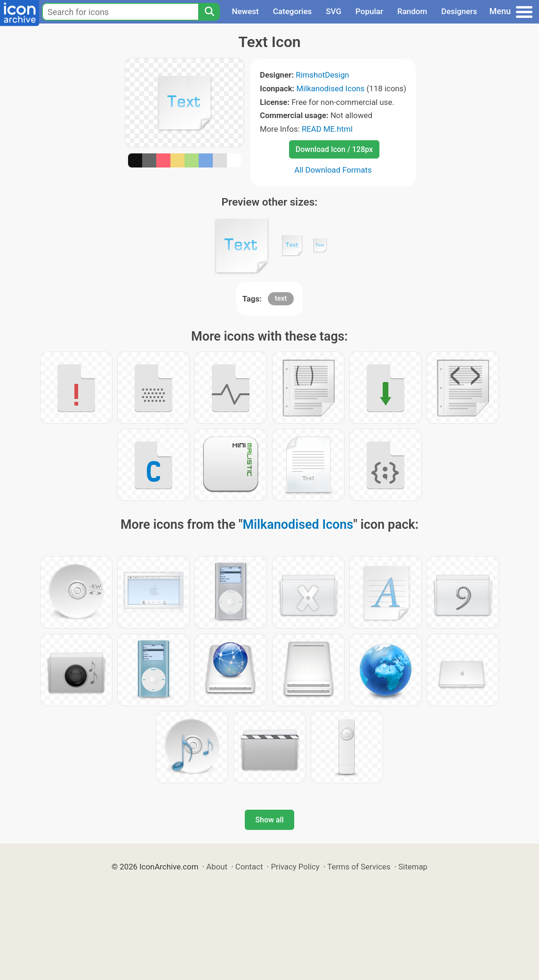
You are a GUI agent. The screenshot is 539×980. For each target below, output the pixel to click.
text (281, 298)
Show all (269, 820)
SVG (334, 11)
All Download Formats (333, 170)
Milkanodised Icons (331, 88)
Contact (249, 867)
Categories (293, 11)
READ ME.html (327, 129)
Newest (245, 11)
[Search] (209, 12)
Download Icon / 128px (334, 149)
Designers (459, 11)
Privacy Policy (295, 867)
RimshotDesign (322, 75)
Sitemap (413, 867)
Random (412, 11)
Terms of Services (359, 867)
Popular (369, 11)
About (217, 867)
